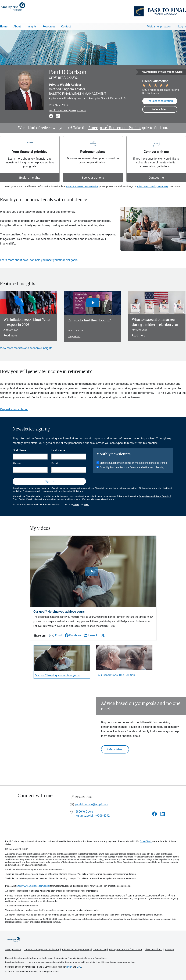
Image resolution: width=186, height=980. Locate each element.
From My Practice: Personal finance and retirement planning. (132, 467)
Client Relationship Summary (153, 186)
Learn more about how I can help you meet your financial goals (39, 260)
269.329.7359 (59, 105)
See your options (93, 178)
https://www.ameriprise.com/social (33, 886)
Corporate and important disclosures (42, 950)
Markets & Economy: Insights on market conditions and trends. (134, 463)
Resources (49, 26)
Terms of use (100, 950)
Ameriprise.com (13, 950)
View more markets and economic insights (26, 348)
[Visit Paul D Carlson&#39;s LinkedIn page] (163, 814)
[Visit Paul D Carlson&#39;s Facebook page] (155, 814)
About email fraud (153, 950)
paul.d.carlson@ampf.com (67, 110)
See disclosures (151, 93)
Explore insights (30, 178)
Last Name (58, 450)
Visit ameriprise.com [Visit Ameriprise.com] (160, 26)
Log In (182, 26)
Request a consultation (14, 409)
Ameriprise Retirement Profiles (115, 128)
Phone (17, 463)
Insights (32, 26)
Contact (66, 26)
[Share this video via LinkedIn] (91, 635)
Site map (169, 950)
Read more (10, 335)
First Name (19, 450)
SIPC (86, 505)
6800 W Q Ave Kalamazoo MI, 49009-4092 (93, 814)
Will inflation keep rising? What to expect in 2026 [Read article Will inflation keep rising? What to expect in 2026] (27, 322)
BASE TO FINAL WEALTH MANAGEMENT (78, 94)
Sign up (49, 481)
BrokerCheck (146, 841)
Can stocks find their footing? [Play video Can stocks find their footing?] (89, 320)
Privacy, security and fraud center (126, 950)
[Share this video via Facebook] (73, 635)
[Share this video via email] (55, 636)
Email (55, 463)
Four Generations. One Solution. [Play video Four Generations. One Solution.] (116, 675)
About (17, 26)
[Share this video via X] (103, 635)
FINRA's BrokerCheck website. (82, 186)
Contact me (156, 178)
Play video (74, 336)
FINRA (76, 505)
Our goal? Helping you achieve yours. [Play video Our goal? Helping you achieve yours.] (58, 675)
